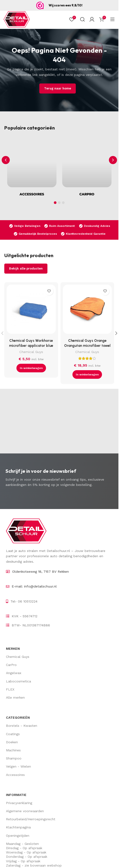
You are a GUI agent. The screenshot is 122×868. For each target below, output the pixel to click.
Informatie (16, 795)
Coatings (13, 734)
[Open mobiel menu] (112, 19)
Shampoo (14, 758)
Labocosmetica (18, 681)
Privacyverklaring (19, 803)
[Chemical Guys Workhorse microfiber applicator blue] (31, 310)
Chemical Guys (31, 352)
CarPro (11, 665)
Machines (13, 750)
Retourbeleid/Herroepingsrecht (31, 819)
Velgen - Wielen (18, 766)
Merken (13, 649)
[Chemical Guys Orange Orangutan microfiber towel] (87, 310)
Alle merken (15, 697)
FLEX (10, 689)
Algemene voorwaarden (25, 811)
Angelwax (14, 673)
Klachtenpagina (18, 827)
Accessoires (15, 775)
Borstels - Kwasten (22, 726)
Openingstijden (18, 836)
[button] (113, 160)
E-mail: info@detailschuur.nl (34, 586)
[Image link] (26, 531)
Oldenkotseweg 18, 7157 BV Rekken (41, 572)
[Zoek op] (82, 19)
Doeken (12, 742)
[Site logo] (17, 19)
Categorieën (18, 717)
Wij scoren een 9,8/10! (66, 5)
